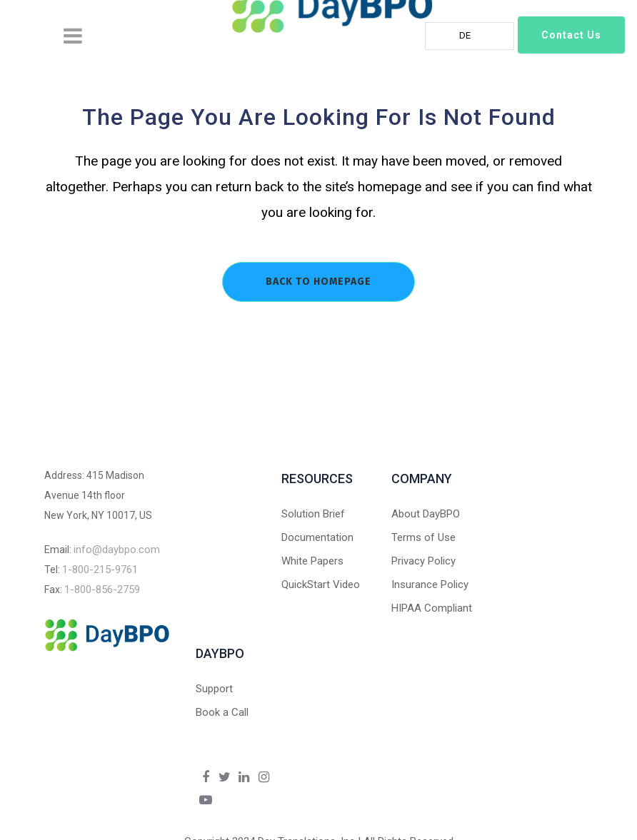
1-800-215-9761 (100, 570)
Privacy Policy (423, 561)
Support (214, 689)
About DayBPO (426, 514)
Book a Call (222, 712)
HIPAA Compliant (432, 608)
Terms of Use (423, 537)
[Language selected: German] (470, 36)
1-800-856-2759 (102, 589)
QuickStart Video (321, 585)
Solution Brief (313, 514)
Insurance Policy (430, 585)
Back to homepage (318, 282)
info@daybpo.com (117, 550)
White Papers (312, 561)
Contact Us (571, 35)
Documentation (317, 537)
